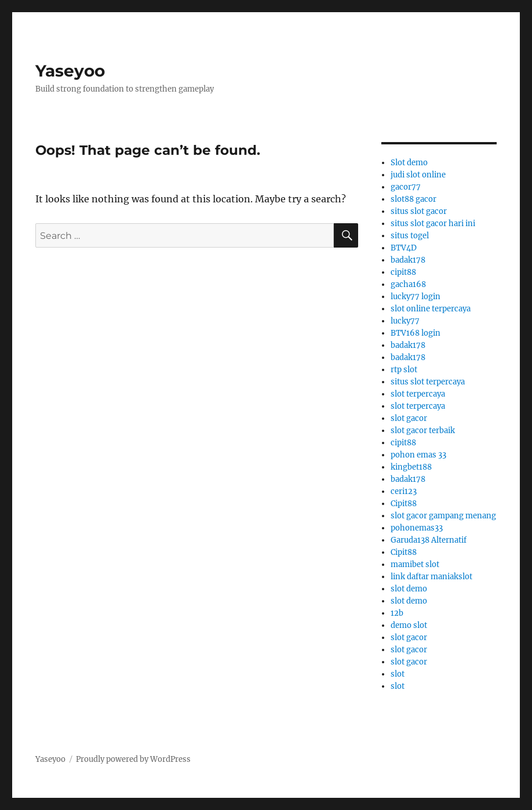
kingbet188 (411, 467)
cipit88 (403, 272)
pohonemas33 (417, 528)
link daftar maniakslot (431, 577)
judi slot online (418, 175)
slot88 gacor (413, 199)
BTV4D (404, 248)
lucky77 (405, 321)
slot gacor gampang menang (443, 516)
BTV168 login (416, 333)
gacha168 (408, 284)
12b (397, 613)
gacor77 (406, 187)
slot (398, 674)
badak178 (408, 260)
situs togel (410, 236)
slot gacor (409, 418)
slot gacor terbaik (423, 431)
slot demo (409, 589)
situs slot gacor (419, 211)
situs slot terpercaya (428, 382)
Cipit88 (404, 504)
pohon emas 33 (418, 455)
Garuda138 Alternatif (429, 540)
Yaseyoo (70, 71)
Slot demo (409, 163)
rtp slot (404, 370)
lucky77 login (416, 297)
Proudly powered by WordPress (133, 759)
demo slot (409, 625)
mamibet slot (415, 564)
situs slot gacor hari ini (433, 224)
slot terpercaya (418, 394)
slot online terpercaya (431, 309)
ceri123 (404, 491)
